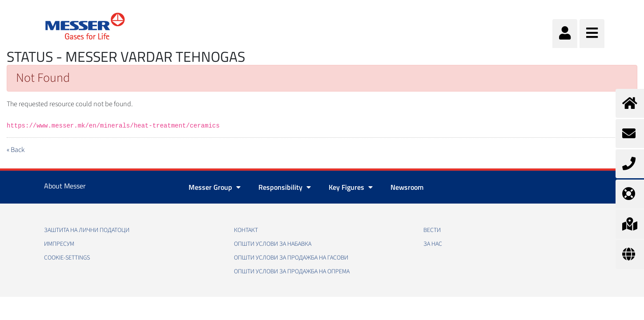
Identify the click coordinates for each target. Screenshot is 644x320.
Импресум (59, 244)
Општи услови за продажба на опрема (292, 272)
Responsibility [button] (285, 187)
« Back (16, 150)
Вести (432, 230)
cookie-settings (67, 258)
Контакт (246, 230)
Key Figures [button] (351, 187)
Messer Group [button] (215, 187)
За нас (433, 244)
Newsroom (407, 187)
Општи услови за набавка (273, 244)
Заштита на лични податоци (87, 230)
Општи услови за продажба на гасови (291, 258)
